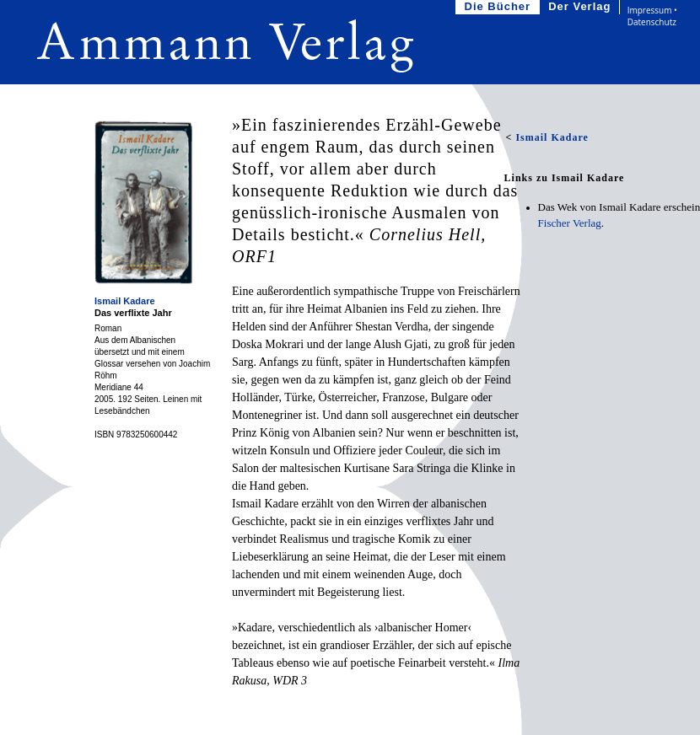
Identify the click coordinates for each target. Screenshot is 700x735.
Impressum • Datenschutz (652, 16)
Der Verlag (581, 7)
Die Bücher (500, 7)
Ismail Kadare (125, 301)
